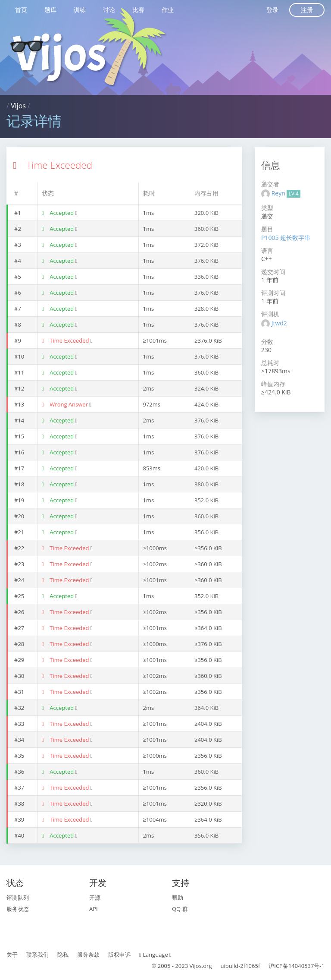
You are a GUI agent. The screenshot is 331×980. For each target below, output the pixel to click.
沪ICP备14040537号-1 (297, 966)
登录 (272, 10)
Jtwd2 (279, 323)
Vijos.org (201, 966)
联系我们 (37, 955)
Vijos (18, 106)
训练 (80, 10)
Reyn (279, 193)
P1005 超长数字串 (286, 238)
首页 (21, 10)
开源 (95, 898)
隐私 (63, 955)
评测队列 (18, 898)
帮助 (178, 898)
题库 (50, 10)
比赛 (138, 10)
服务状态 (18, 909)
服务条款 (88, 955)
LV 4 (293, 194)
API (94, 909)
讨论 (109, 10)
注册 (307, 10)
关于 (12, 955)
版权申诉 (119, 955)
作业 (168, 10)
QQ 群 (180, 909)
